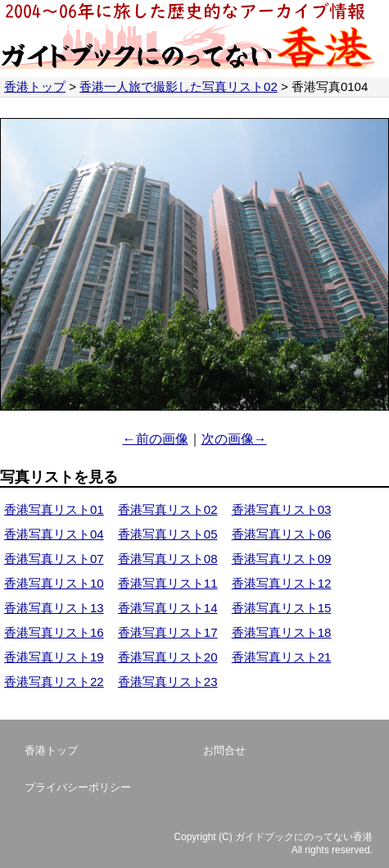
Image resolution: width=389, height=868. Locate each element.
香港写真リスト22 (54, 682)
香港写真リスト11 (168, 583)
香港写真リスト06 (282, 534)
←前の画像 (156, 439)
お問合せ (224, 750)
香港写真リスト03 (282, 509)
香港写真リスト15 (282, 608)
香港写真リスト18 (282, 632)
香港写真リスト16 (54, 632)
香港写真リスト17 (168, 632)
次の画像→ (234, 439)
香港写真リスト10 (54, 583)
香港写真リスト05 (168, 534)
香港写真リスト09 (282, 559)
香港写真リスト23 (168, 682)
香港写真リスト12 (282, 583)
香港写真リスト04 (54, 534)
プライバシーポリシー (78, 787)
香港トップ (35, 86)
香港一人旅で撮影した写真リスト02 (179, 86)
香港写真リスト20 (168, 657)
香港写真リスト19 (54, 657)
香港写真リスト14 (168, 608)
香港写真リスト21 (282, 657)
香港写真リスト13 (54, 608)
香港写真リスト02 (168, 509)
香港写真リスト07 (54, 559)
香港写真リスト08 (168, 559)
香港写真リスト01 (54, 509)
